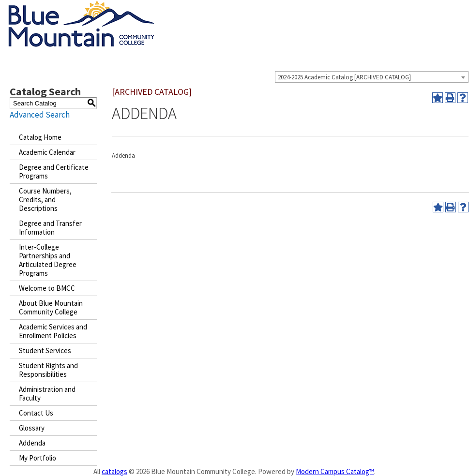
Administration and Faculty (47, 394)
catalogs (114, 471)
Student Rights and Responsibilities (48, 370)
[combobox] (372, 77)
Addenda (32, 443)
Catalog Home (40, 137)
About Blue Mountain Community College (51, 307)
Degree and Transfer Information (50, 228)
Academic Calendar (47, 152)
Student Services (45, 350)
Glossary (32, 428)
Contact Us (36, 413)
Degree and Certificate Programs (54, 171)
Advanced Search (40, 115)
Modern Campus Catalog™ (335, 471)
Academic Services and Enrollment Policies (53, 331)
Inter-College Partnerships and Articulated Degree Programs (48, 260)
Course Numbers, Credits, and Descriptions (45, 200)
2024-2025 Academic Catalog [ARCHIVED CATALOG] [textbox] (344, 77)
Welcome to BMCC (47, 288)
